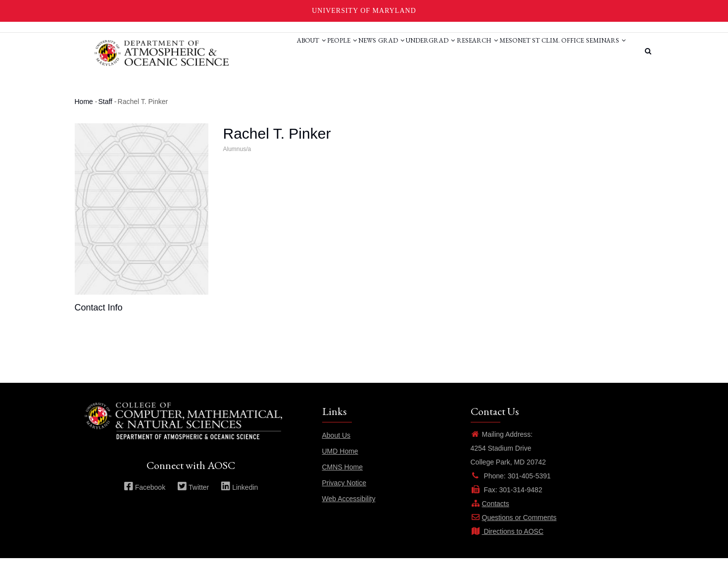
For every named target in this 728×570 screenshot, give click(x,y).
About (243, 51)
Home (84, 113)
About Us (337, 447)
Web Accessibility (349, 511)
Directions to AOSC (507, 543)
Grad (347, 51)
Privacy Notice (344, 495)
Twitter (193, 499)
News (315, 51)
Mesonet (496, 51)
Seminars (248, 88)
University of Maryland (364, 11)
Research (450, 51)
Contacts (490, 516)
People (282, 51)
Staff (105, 113)
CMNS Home (342, 479)
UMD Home (340, 463)
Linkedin (239, 499)
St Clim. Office (547, 51)
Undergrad (395, 51)
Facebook (145, 499)
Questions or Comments (514, 529)
